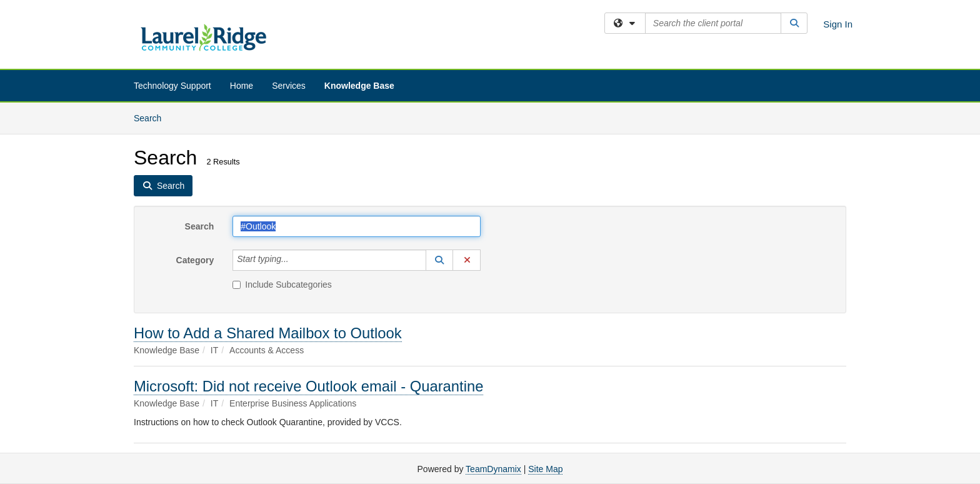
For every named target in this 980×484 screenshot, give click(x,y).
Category (195, 260)
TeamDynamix (493, 469)
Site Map (545, 469)
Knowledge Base (359, 86)
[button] (439, 260)
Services (289, 86)
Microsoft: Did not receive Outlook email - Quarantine (308, 386)
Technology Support (172, 86)
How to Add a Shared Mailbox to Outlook (268, 333)
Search (152, 117)
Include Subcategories (282, 285)
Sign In (838, 24)
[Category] (296, 260)
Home (242, 86)
